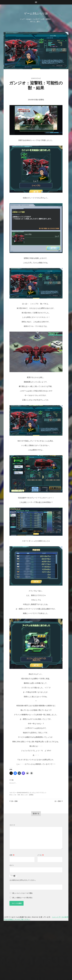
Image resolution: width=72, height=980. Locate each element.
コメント (12, 825)
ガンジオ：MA (15, 795)
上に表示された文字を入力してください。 (23, 880)
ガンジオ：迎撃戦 (28, 795)
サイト (12, 866)
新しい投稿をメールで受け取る (22, 898)
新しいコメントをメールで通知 (22, 893)
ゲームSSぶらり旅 (36, 14)
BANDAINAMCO (23, 793)
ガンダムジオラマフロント (38, 793)
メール (40, 855)
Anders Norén (40, 969)
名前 (12, 855)
